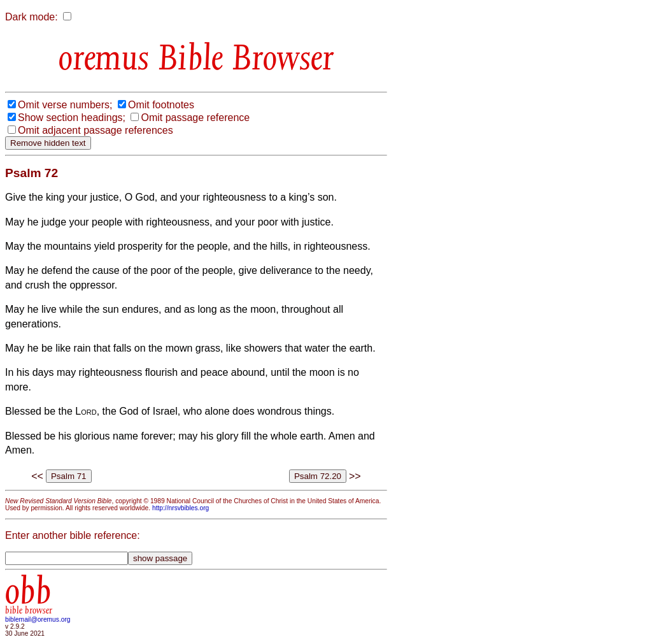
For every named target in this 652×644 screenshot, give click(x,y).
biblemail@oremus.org (38, 619)
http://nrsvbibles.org (181, 508)
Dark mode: (32, 17)
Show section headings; (72, 118)
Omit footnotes (161, 105)
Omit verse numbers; (65, 105)
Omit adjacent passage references (96, 130)
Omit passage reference (195, 118)
